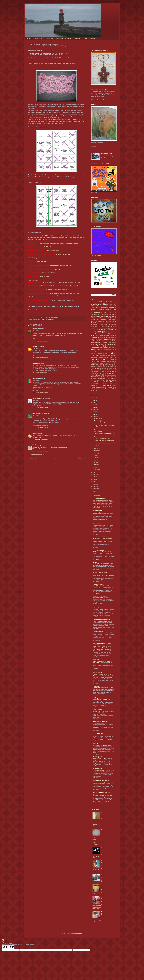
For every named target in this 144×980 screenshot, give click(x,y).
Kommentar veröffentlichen (38, 455)
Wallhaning (112, 384)
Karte (110, 339)
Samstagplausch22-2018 (100, 795)
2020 (94, 412)
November (97, 421)
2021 (94, 409)
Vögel (106, 384)
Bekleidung (101, 311)
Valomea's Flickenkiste (100, 499)
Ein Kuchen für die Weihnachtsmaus (102, 745)
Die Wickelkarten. (49, 247)
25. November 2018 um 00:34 (40, 393)
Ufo (92, 382)
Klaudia (35, 328)
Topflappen (103, 379)
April (96, 462)
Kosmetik (107, 341)
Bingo (93, 314)
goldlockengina (97, 769)
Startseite (29, 39)
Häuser (93, 334)
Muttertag (100, 353)
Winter (108, 387)
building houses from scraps (99, 318)
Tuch (94, 380)
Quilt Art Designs (98, 631)
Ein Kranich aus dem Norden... (101, 688)
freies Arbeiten (112, 323)
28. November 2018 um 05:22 (40, 428)
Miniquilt (111, 349)
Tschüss (95, 711)
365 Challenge (94, 302)
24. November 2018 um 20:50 (40, 373)
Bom (108, 316)
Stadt (113, 372)
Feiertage (99, 323)
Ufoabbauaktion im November (102, 423)
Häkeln (101, 330)
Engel (106, 321)
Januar (96, 469)
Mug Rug (93, 353)
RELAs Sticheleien (98, 550)
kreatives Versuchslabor (100, 596)
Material (105, 349)
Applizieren (103, 308)
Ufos (108, 382)
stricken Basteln (108, 375)
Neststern (96, 686)
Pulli (113, 361)
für (99, 325)
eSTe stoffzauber (98, 608)
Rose (105, 368)
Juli (95, 455)
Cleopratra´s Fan (95, 320)
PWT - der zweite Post (99, 552)
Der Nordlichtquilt (44, 276)
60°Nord (95, 744)
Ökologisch (102, 357)
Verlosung (100, 384)
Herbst (93, 336)
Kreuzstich (105, 342)
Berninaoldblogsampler (100, 313)
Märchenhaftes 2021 (109, 348)
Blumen (93, 316)
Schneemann (94, 370)
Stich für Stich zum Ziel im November (104, 441)
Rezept (99, 368)
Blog (99, 315)
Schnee (113, 368)
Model (109, 351)
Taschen (94, 379)
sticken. (93, 375)
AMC (111, 304)
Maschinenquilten (96, 349)
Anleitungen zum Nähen (63, 39)
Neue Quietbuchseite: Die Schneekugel (104, 443)
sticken (110, 373)
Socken (103, 372)
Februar (97, 467)
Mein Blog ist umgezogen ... (100, 782)
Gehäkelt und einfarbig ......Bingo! (103, 438)
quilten (93, 365)
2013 (94, 482)
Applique (94, 308)
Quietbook (56, 120)
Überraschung (111, 380)
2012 (94, 484)
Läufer (70, 243)
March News (96, 633)
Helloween (112, 334)
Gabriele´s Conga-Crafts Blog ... (102, 620)
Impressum (39, 39)
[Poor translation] (11, 947)
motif (113, 351)
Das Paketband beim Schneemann (60, 265)
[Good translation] (5, 947)
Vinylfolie (31, 295)
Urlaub (94, 384)
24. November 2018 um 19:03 (40, 341)
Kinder (95, 341)
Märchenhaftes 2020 (96, 348)
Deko (110, 320)
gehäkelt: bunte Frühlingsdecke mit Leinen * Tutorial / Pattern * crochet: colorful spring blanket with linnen (102, 648)
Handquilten (111, 332)
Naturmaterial (94, 357)
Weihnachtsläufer (50, 236)
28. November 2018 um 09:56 (40, 439)
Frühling (95, 325)
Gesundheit (94, 328)
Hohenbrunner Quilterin (100, 722)
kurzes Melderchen (96, 843)
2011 (94, 486)
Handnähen (96, 332)
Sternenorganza (56, 295)
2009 (94, 491)
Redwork (93, 366)
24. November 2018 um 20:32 (40, 358)
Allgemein (35, 320)
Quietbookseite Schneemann (102, 436)
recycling (110, 365)
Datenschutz (49, 39)
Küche (96, 344)
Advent (114, 302)
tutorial (103, 380)
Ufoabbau (100, 382)
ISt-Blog (95, 698)
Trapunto (114, 379)
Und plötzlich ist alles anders (97, 825)
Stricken (52, 320)
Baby (98, 309)
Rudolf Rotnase (98, 431)
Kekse (115, 339)
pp (109, 361)
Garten (94, 326)
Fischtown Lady (107, 153)
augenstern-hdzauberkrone (101, 781)
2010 (94, 489)
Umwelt (114, 382)
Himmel (113, 338)
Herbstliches (101, 878)
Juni (96, 458)
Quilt (111, 363)
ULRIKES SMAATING (99, 537)
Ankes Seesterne (98, 584)
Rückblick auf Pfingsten (99, 586)
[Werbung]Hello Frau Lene (100, 770)
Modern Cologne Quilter (100, 572)
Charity (112, 318)
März (96, 465)
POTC (104, 361)
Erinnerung (112, 321)
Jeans (105, 339)
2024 (94, 402)
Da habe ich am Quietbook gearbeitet (56, 289)
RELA (34, 433)
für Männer (113, 325)
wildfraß (103, 387)
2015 (94, 477)
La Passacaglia (109, 344)
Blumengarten (100, 316)
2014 (94, 479)
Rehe (99, 367)
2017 (94, 472)
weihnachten (107, 385)
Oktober (97, 448)
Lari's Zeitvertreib (98, 733)
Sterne (93, 373)
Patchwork (101, 359)
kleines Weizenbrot (98, 598)
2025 (94, 400)
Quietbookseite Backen (100, 429)
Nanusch (35, 378)
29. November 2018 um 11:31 (40, 451)
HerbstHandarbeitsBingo (44, 320)
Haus (55, 243)
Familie (93, 323)
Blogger (80, 934)
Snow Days (103, 370)
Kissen (101, 341)
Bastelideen (77, 39)
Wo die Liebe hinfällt (108, 389)
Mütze (106, 353)
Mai (95, 460)
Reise (104, 367)
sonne (108, 372)
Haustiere (105, 334)
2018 (94, 416)
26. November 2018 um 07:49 (40, 408)
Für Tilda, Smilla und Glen (100, 758)
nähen (113, 353)
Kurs (102, 344)
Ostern (93, 360)
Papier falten (96, 564)
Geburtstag (101, 326)
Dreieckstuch (37, 112)
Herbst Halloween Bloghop (107, 336)
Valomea (35, 346)
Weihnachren (94, 386)
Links (85, 39)
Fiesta (104, 323)
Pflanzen (98, 361)
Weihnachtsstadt (95, 387)
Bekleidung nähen (112, 311)
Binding (112, 313)
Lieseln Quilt (110, 346)
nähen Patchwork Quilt (102, 356)
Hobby (93, 339)
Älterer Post (81, 458)
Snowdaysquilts (95, 372)
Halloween (111, 330)
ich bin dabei (99, 339)
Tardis (111, 377)
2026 (94, 398)
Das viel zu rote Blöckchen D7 (101, 500)
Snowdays (111, 370)
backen (103, 309)
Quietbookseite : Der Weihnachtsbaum (104, 434)
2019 (94, 414)
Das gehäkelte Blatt (53, 251)
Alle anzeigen (113, 805)
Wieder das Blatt (42, 262)
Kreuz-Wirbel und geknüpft (100, 621)
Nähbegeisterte (37, 413)
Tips (34, 445)
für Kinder (105, 325)
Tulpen (98, 380)
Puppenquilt (94, 363)
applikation (111, 306)
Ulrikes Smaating (37, 398)
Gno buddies (104, 328)
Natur (111, 355)
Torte (109, 379)
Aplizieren (102, 306)
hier (60, 238)
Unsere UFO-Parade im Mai (100, 574)
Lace (92, 346)
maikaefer (96, 660)
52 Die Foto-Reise (104, 302)
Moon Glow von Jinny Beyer (100, 699)
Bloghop (104, 314)
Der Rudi (57, 269)
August (96, 453)
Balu (108, 309)
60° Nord (67, 63)
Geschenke (109, 326)
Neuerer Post (32, 458)
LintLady (96, 562)
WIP (100, 389)
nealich (35, 363)
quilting (102, 365)
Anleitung (93, 306)
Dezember (97, 419)
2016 (94, 475)
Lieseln (100, 346)
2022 (94, 407)
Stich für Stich (101, 373)
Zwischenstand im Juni (99, 525)
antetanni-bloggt (98, 511)
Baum (95, 311)
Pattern (113, 360)
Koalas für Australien (98, 723)
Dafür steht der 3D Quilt (63, 254)
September (97, 451)
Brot (113, 316)
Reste (93, 368)
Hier (68, 282)
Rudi (78, 238)
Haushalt (98, 334)
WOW (93, 391)
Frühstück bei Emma (99, 673)
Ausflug (93, 309)
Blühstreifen (111, 314)
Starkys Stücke (97, 710)
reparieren (110, 366)
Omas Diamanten (110, 357)
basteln (114, 309)
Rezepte (93, 39)
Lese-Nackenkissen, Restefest (101, 609)
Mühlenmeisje (97, 524)
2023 (94, 405)
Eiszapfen (100, 321)
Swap (104, 377)
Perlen (93, 361)
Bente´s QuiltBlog (98, 757)
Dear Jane (103, 320)
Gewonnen (97, 445)
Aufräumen (111, 308)
